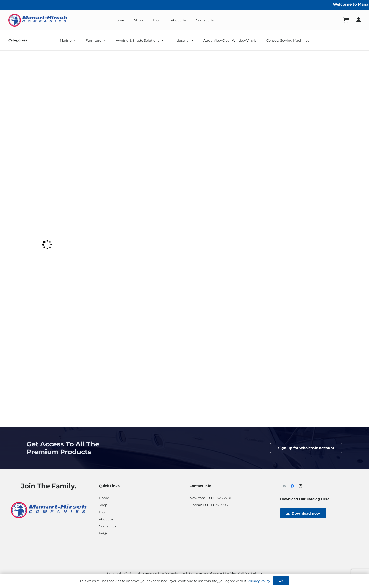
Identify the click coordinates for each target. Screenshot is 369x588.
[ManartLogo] (38, 20)
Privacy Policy (259, 581)
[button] (74, 40)
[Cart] (346, 20)
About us (106, 519)
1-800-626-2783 (215, 505)
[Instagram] (301, 486)
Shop (103, 505)
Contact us (108, 526)
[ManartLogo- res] (49, 509)
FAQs (103, 533)
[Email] (284, 486)
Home (104, 498)
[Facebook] (293, 486)
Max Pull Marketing (246, 573)
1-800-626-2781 (219, 498)
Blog (103, 512)
